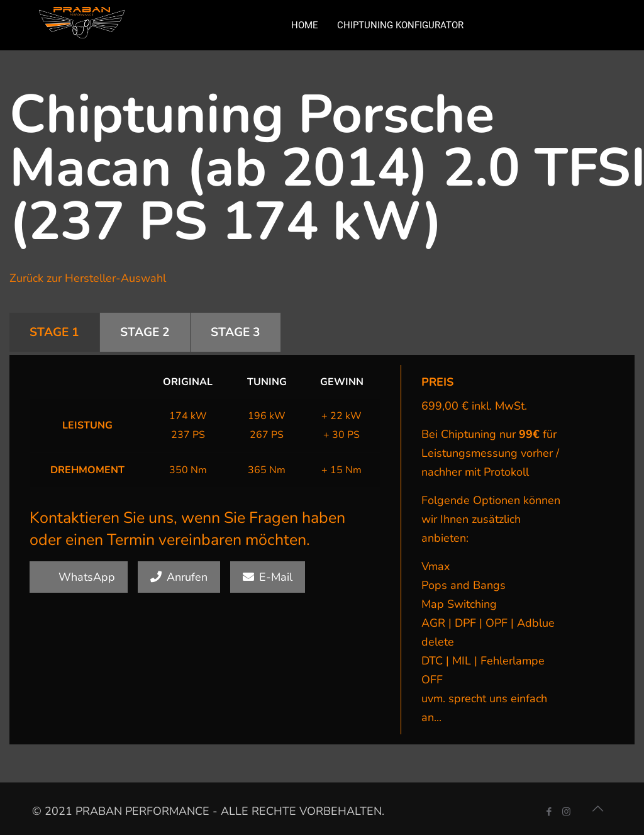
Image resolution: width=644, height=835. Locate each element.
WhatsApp (79, 577)
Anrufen (179, 577)
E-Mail (268, 577)
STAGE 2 (145, 332)
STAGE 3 (236, 332)
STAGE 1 (54, 332)
